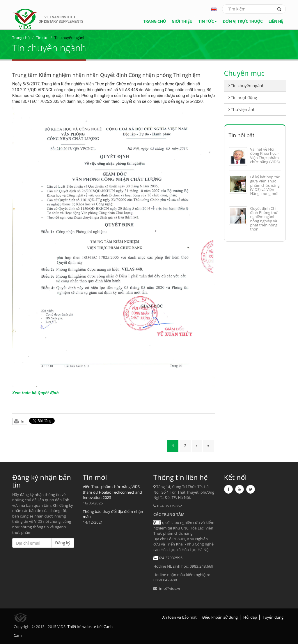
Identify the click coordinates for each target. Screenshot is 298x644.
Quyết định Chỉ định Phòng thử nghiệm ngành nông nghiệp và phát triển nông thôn (264, 219)
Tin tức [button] (207, 21)
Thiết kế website (82, 627)
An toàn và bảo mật (180, 617)
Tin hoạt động (243, 97)
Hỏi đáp (250, 617)
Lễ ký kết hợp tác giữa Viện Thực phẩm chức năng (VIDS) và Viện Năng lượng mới (265, 185)
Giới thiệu (182, 21)
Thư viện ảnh (242, 109)
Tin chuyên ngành (246, 86)
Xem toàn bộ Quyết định (36, 393)
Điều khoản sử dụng (220, 617)
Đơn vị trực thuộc (243, 21)
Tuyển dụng (273, 617)
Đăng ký (63, 543)
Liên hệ (276, 21)
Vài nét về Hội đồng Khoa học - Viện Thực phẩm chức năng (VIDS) (265, 155)
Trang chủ (155, 21)
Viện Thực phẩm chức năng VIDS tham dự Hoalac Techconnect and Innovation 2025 (112, 492)
